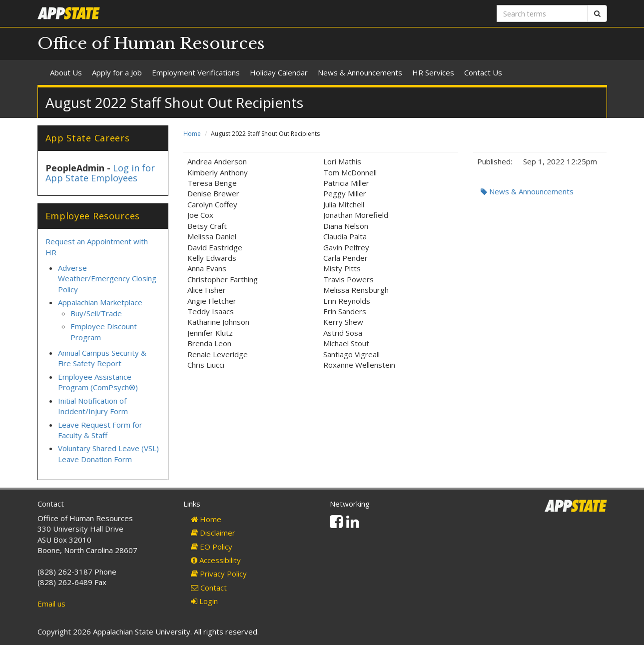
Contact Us (483, 72)
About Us (66, 72)
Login (204, 601)
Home (192, 134)
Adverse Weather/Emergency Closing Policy (107, 279)
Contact (209, 588)
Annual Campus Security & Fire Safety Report (102, 358)
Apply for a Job (117, 72)
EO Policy (212, 547)
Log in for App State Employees (100, 173)
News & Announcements (360, 72)
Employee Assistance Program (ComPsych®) (98, 382)
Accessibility (216, 560)
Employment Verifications (196, 72)
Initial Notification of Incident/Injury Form (93, 406)
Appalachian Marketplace (100, 302)
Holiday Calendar (279, 72)
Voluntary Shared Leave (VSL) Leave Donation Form (108, 453)
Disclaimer (213, 533)
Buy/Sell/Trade (96, 313)
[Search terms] (542, 13)
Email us (51, 604)
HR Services (433, 72)
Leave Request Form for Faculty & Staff (100, 430)
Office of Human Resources (151, 43)
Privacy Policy (219, 574)
